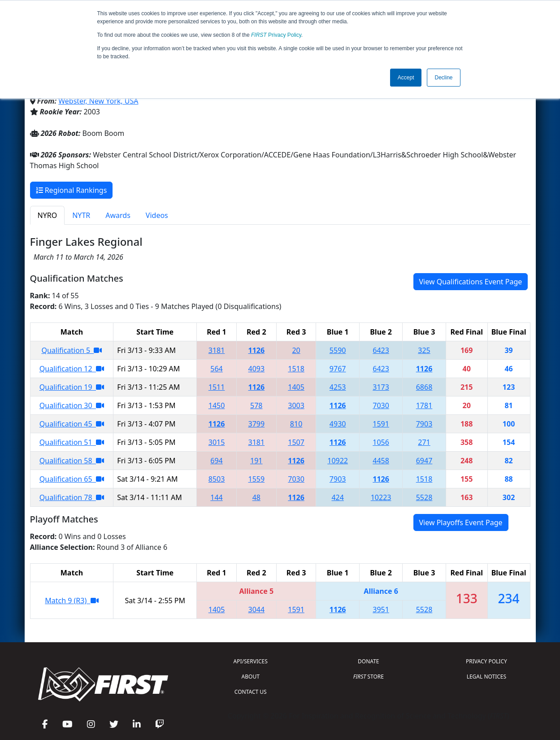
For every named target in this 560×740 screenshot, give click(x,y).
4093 (257, 369)
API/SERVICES (251, 661)
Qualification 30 (72, 405)
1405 (296, 387)
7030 (381, 405)
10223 (381, 497)
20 (296, 350)
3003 (296, 405)
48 (256, 497)
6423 (381, 350)
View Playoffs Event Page (461, 522)
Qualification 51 (72, 442)
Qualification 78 (72, 497)
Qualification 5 (72, 350)
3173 (381, 387)
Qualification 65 (72, 479)
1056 (381, 442)
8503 (217, 479)
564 (216, 369)
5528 (424, 497)
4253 (338, 387)
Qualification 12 (72, 369)
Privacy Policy (276, 35)
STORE (369, 677)
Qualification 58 (72, 461)
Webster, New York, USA (98, 101)
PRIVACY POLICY (486, 661)
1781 (424, 405)
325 (424, 350)
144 (216, 497)
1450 (217, 405)
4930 (338, 424)
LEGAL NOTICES (487, 677)
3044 (257, 609)
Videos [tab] (157, 215)
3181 (217, 350)
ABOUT (251, 677)
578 (256, 405)
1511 (217, 387)
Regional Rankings (72, 190)
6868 (424, 387)
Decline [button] (443, 78)
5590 (338, 350)
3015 (217, 442)
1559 (257, 479)
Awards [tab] (118, 215)
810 (296, 424)
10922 (338, 461)
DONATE (368, 661)
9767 (338, 369)
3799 (257, 424)
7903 (424, 424)
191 (256, 461)
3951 (381, 609)
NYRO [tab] (48, 215)
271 (424, 442)
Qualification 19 (72, 387)
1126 (257, 350)
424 (337, 497)
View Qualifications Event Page (471, 282)
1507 (296, 442)
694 (216, 461)
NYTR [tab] (81, 215)
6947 (424, 461)
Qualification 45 (72, 424)
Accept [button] (406, 78)
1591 (381, 424)
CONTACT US (251, 692)
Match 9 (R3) (72, 601)
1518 (296, 369)
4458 (381, 461)
